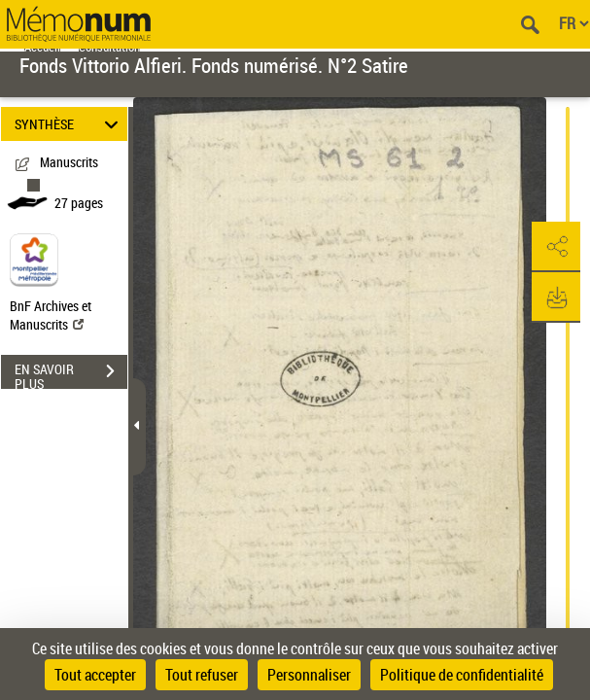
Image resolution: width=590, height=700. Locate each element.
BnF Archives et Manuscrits (51, 315)
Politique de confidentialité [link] (462, 675)
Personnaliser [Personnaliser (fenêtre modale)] (309, 675)
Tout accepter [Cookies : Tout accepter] (95, 675)
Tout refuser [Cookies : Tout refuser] (202, 675)
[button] (556, 247)
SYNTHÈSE (69, 124)
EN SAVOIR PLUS (71, 373)
